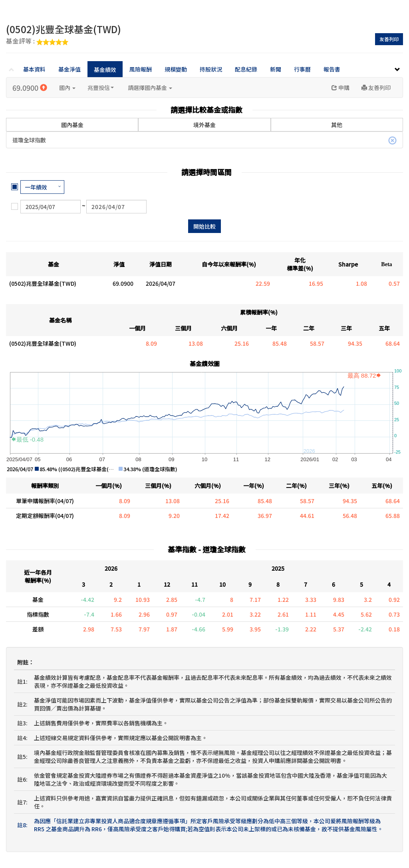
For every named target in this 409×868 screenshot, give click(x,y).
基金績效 (105, 70)
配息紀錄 (246, 69)
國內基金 (72, 124)
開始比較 (204, 226)
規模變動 (176, 69)
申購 (341, 88)
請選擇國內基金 (150, 88)
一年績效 (36, 187)
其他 (337, 125)
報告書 (332, 69)
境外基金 (204, 125)
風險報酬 (141, 69)
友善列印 (389, 39)
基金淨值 (69, 69)
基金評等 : (37, 42)
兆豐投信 (101, 88)
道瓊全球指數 (204, 140)
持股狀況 (211, 69)
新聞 (276, 69)
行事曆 (302, 69)
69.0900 (30, 88)
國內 (67, 88)
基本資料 (34, 69)
